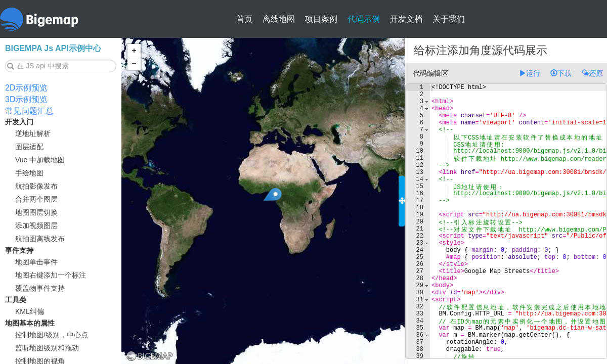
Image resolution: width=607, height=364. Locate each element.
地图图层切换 (36, 212)
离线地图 (279, 19)
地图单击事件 (36, 262)
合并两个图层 (36, 199)
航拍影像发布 (36, 186)
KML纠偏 (30, 311)
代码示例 (364, 19)
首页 (244, 19)
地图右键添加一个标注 (51, 275)
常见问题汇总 (29, 111)
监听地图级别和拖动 (47, 348)
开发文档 (406, 19)
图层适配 (29, 147)
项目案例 (321, 19)
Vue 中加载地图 (40, 160)
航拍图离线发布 (40, 239)
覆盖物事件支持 (40, 288)
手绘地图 (29, 173)
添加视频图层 (36, 225)
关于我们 (449, 19)
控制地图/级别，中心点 (52, 335)
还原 (592, 73)
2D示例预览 (26, 88)
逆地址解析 (33, 133)
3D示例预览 (26, 99)
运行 (530, 73)
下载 (561, 73)
